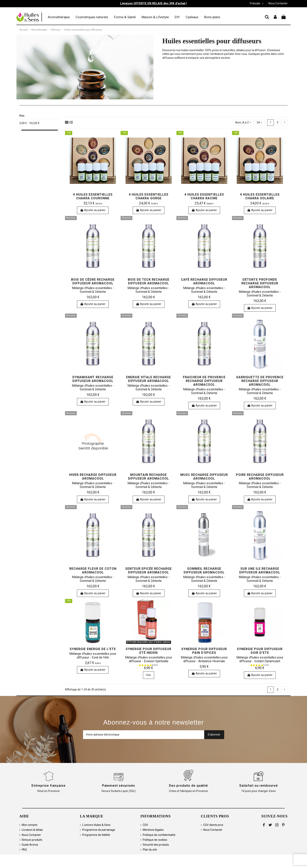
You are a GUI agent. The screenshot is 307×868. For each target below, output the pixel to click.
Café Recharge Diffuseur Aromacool (204, 281)
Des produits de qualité (188, 785)
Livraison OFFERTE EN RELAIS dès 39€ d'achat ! (154, 3)
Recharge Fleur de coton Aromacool (93, 571)
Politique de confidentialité (159, 835)
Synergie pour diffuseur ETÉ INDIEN (149, 651)
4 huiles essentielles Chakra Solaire (260, 196)
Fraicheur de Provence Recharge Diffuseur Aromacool (204, 381)
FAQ (24, 850)
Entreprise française (49, 785)
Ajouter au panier (93, 210)
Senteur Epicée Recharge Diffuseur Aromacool (149, 571)
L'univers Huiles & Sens (96, 825)
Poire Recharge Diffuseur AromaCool (260, 477)
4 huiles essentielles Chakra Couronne (93, 196)
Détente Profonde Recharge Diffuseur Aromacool (260, 283)
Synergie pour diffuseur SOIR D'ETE (260, 651)
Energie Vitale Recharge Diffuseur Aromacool (149, 379)
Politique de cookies (155, 840)
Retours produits (32, 840)
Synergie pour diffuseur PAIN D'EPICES (204, 651)
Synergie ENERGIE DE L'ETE (93, 649)
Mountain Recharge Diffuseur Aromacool (149, 477)
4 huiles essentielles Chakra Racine (204, 196)
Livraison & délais (32, 830)
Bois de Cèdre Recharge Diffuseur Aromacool (93, 281)
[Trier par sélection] (243, 123)
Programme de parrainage (99, 830)
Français (257, 3)
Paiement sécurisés (119, 785)
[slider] (21, 130)
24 (259, 122)
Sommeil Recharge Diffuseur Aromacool (204, 571)
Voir (149, 675)
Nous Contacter (278, 3)
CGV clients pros (213, 825)
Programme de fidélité (96, 835)
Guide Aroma (30, 845)
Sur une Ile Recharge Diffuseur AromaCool (260, 571)
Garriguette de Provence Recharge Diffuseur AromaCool (260, 381)
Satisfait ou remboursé (259, 785)
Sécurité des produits (156, 845)
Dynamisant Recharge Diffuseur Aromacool (93, 379)
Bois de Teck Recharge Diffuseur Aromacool (149, 281)
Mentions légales (153, 830)
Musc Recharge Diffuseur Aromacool (204, 477)
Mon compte (30, 825)
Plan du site (150, 850)
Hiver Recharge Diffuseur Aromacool (93, 477)
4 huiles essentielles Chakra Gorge (149, 196)
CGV (145, 825)
